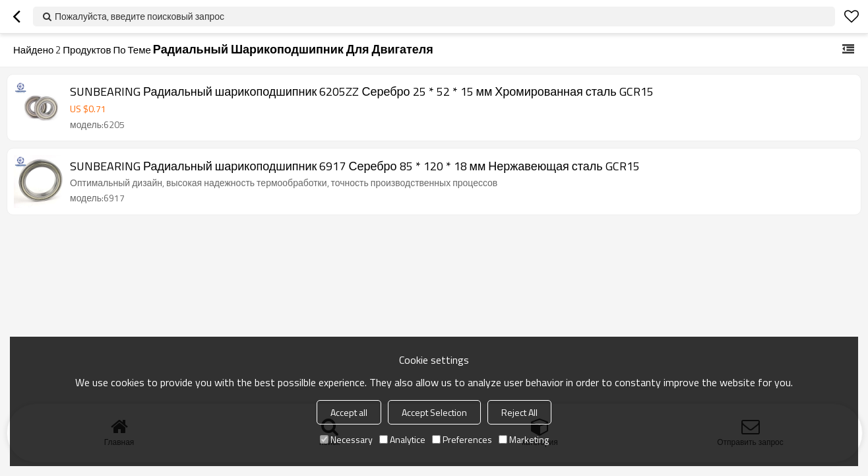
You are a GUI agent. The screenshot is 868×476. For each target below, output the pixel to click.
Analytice (402, 439)
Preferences (462, 439)
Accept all (349, 412)
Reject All (519, 412)
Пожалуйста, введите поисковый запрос (139, 16)
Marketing (524, 439)
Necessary (346, 439)
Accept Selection (434, 412)
